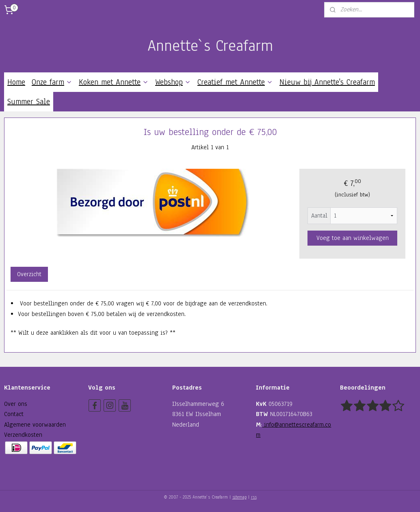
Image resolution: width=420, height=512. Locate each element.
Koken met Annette (114, 82)
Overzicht (29, 274)
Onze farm (52, 82)
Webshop (173, 82)
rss (254, 497)
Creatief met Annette (235, 82)
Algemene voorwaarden (35, 425)
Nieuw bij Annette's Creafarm (327, 82)
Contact (14, 414)
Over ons (16, 404)
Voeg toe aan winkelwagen (353, 238)
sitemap (239, 497)
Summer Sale (29, 102)
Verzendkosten (23, 435)
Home (16, 82)
